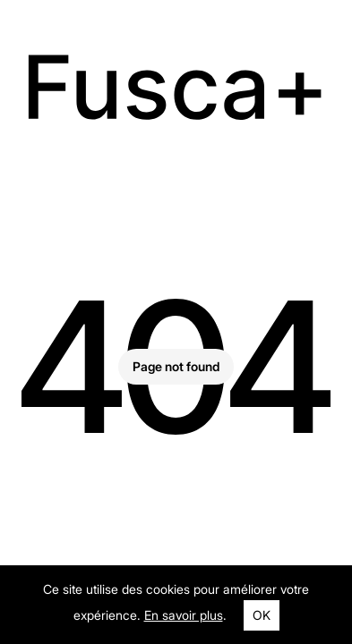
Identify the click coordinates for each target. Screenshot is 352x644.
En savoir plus (184, 615)
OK (262, 615)
